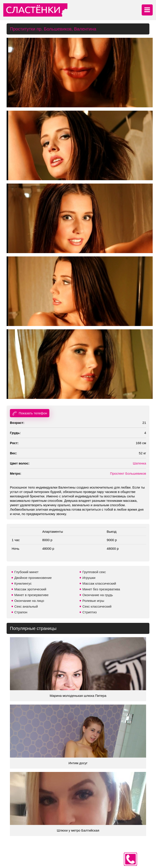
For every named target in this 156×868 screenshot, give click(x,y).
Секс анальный (26, 606)
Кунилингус (23, 583)
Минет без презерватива (101, 589)
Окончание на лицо (29, 601)
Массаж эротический (30, 589)
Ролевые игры (93, 601)
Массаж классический (99, 583)
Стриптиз (90, 612)
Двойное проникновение (33, 578)
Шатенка (139, 463)
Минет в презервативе (31, 595)
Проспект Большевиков (128, 473)
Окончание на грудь (98, 595)
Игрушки (89, 578)
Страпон (21, 612)
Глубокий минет (26, 572)
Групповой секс (94, 572)
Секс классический (97, 606)
